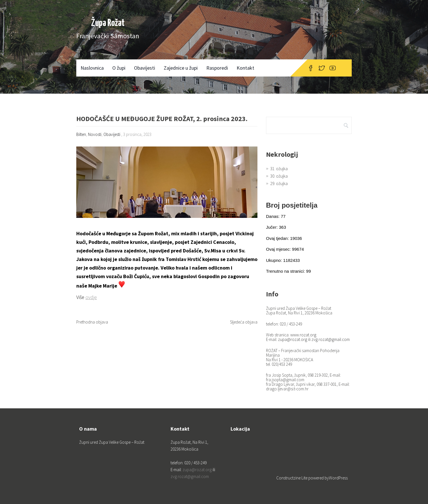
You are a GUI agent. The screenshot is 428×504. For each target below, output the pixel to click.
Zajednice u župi (181, 68)
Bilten (81, 134)
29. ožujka (279, 183)
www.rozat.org (303, 335)
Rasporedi (217, 68)
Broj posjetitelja (292, 205)
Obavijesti (145, 68)
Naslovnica (92, 68)
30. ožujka (279, 176)
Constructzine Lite (292, 478)
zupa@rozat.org (293, 339)
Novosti (95, 134)
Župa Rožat (108, 23)
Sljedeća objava (244, 322)
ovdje (91, 297)
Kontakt (245, 68)
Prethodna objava (92, 322)
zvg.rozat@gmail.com (331, 339)
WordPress (338, 478)
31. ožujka (279, 169)
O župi (119, 68)
